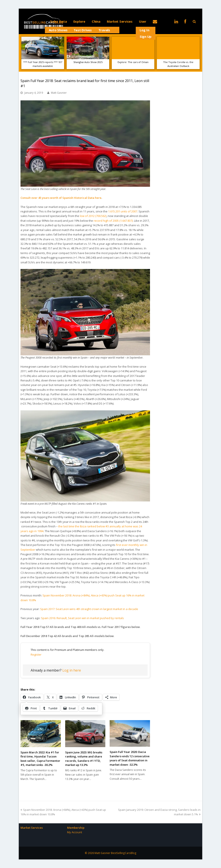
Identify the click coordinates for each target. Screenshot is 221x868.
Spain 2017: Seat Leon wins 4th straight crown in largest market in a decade (89, 609)
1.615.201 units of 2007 (123, 211)
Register (36, 655)
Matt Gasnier (59, 93)
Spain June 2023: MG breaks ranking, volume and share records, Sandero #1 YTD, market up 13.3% (84, 759)
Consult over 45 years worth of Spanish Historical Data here (61, 198)
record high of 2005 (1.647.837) (113, 221)
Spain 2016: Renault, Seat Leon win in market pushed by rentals (82, 618)
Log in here (72, 670)
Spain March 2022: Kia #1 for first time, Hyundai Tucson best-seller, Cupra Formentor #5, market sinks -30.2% (40, 759)
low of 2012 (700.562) (93, 216)
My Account (75, 832)
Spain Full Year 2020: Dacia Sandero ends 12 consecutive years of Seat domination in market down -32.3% (130, 758)
